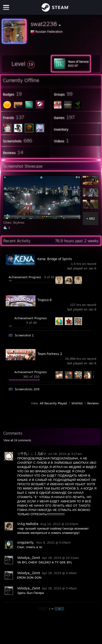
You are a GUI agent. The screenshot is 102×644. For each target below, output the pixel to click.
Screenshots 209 (27, 389)
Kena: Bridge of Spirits (55, 259)
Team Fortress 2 (50, 354)
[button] (23, 64)
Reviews (93, 403)
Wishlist (77, 403)
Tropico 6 (45, 300)
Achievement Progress (25, 277)
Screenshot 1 (24, 335)
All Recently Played (53, 403)
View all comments (17, 440)
